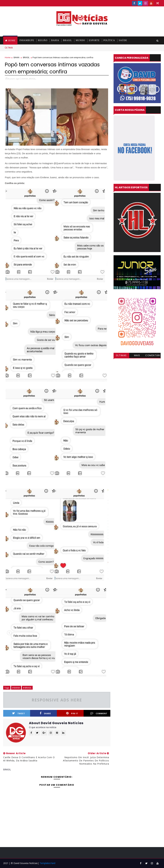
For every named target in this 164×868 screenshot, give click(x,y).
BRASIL (67, 40)
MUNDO (80, 40)
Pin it (72, 713)
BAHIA (55, 40)
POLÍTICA (109, 40)
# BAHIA (16, 688)
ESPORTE (94, 40)
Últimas (121, 355)
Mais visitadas (137, 356)
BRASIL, (33, 79)
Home (12, 41)
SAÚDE (123, 40)
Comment (99, 713)
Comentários (153, 356)
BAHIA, (25, 79)
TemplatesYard (47, 863)
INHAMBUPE (27, 40)
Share (45, 713)
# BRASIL (27, 688)
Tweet (19, 713)
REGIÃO (43, 40)
